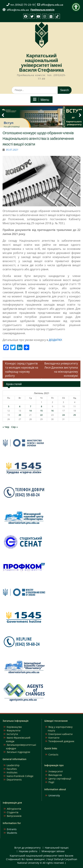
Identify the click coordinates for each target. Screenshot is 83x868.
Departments (14, 780)
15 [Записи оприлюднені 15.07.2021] (41, 411)
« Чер (6, 427)
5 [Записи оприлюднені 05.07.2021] (9, 406)
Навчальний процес (57, 848)
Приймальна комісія (42, 10)
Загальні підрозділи (18, 752)
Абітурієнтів (14, 809)
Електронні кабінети (60, 734)
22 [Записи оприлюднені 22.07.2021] (41, 415)
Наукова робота (28, 851)
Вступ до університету (27, 848)
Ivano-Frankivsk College (20, 776)
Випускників (14, 816)
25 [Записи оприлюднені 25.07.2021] (75, 415)
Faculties (12, 769)
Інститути (12, 734)
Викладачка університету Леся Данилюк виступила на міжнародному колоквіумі (61, 370)
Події (51, 782)
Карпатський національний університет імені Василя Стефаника (41, 63)
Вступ (9, 123)
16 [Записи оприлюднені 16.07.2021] (52, 411)
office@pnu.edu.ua (52, 5)
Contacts (53, 755)
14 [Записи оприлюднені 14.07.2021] (30, 411)
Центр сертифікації (60, 779)
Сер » (15, 427)
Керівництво (14, 727)
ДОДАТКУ (55, 340)
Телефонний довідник (61, 741)
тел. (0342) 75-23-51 (23, 5)
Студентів (13, 812)
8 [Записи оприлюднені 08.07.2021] (41, 406)
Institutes (12, 772)
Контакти (54, 738)
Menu (41, 100)
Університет (56, 771)
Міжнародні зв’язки (53, 851)
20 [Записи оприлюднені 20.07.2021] (20, 415)
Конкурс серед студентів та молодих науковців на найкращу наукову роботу (22, 370)
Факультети (14, 730)
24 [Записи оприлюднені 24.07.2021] (63, 415)
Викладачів (55, 775)
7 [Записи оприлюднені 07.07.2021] (31, 406)
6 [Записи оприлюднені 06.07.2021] (20, 406)
